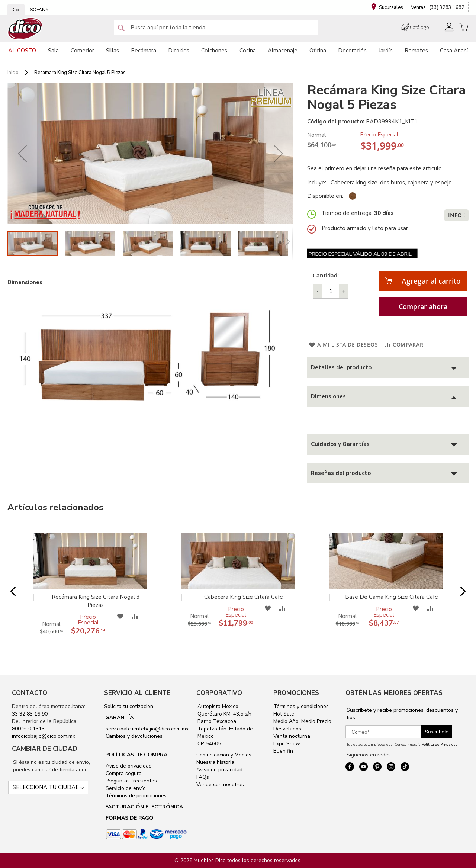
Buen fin (283, 751)
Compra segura (123, 773)
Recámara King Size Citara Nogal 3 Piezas (96, 601)
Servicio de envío (125, 788)
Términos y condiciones (301, 706)
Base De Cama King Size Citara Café (392, 597)
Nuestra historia (215, 762)
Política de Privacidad (440, 745)
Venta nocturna (292, 736)
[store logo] (25, 29)
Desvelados (287, 729)
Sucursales (391, 7)
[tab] (388, 368)
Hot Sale (284, 714)
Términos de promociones (135, 796)
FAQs (203, 777)
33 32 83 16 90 (30, 714)
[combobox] (216, 28)
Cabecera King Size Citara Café (244, 597)
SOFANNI (40, 10)
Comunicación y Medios (224, 755)
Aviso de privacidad (128, 766)
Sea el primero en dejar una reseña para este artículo (374, 168)
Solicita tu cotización (129, 706)
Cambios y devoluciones (133, 736)
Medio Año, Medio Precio (302, 721)
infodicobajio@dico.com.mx (44, 736)
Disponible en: (325, 196)
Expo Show (287, 744)
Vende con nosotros (220, 785)
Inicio (13, 73)
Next (457, 592)
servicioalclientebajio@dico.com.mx (147, 729)
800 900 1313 (28, 729)
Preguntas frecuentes (131, 781)
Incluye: (318, 183)
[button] (22, 154)
